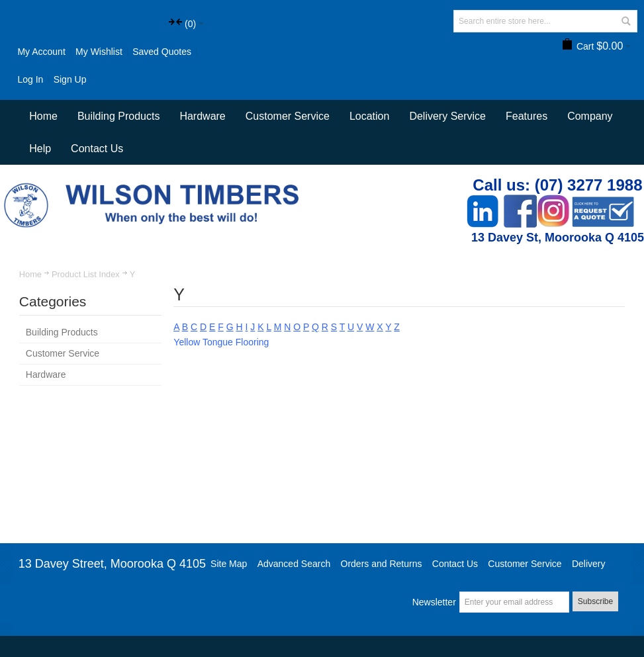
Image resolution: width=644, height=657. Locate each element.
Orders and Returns (382, 564)
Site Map (229, 564)
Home (30, 274)
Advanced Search (294, 564)
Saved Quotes (162, 52)
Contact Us (97, 149)
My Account (41, 52)
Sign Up (70, 79)
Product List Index (86, 274)
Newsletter (434, 602)
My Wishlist (99, 52)
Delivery (589, 564)
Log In (30, 79)
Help (40, 149)
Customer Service (525, 564)
